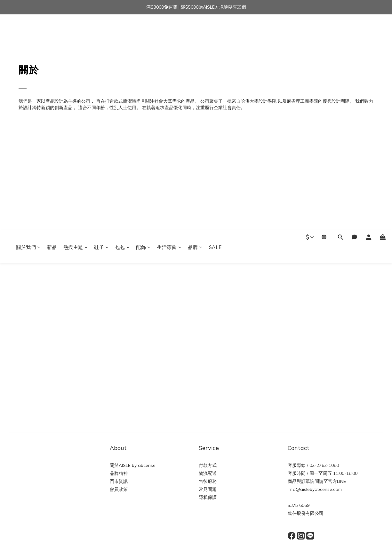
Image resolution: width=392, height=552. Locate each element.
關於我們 (28, 31)
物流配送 (208, 473)
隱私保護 (208, 497)
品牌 (195, 31)
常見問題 (208, 489)
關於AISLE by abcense (133, 465)
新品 (52, 31)
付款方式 (208, 465)
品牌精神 (119, 473)
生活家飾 (169, 31)
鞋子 (101, 31)
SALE (215, 31)
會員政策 (119, 489)
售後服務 (208, 481)
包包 (123, 31)
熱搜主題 (76, 31)
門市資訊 (119, 481)
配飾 (143, 31)
